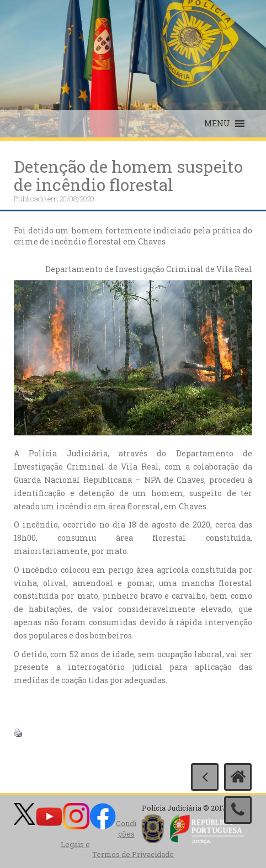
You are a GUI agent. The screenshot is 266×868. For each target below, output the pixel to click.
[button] (217, 124)
